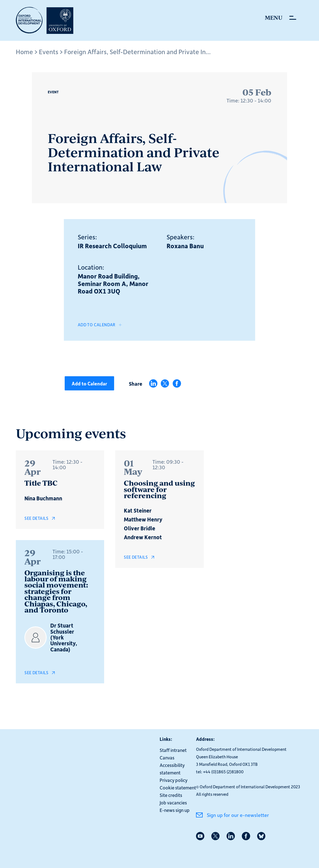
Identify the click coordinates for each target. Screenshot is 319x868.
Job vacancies (173, 802)
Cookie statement (178, 787)
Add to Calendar (97, 325)
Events (49, 52)
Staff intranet (173, 750)
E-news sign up (175, 810)
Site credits (171, 795)
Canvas (167, 757)
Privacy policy (174, 780)
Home (24, 52)
